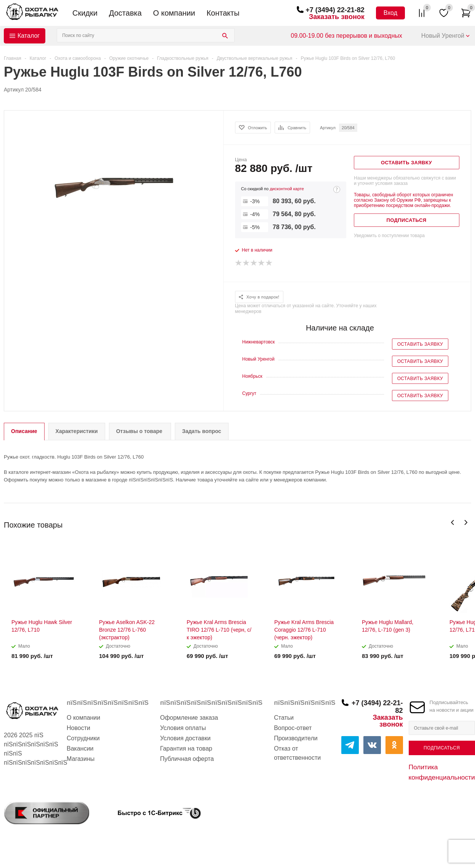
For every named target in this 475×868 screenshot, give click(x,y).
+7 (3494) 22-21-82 (335, 10)
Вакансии (80, 748)
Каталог (29, 36)
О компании (174, 13)
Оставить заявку (420, 344)
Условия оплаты (183, 728)
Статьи (284, 718)
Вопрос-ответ (293, 728)
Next (466, 522)
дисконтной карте (287, 189)
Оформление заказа (189, 718)
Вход (390, 13)
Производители (296, 738)
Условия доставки (185, 738)
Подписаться (442, 748)
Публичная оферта (187, 759)
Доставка (125, 13)
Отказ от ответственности (297, 753)
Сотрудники (83, 738)
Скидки (85, 13)
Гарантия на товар (186, 748)
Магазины (81, 759)
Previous (453, 522)
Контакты (223, 13)
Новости (78, 728)
